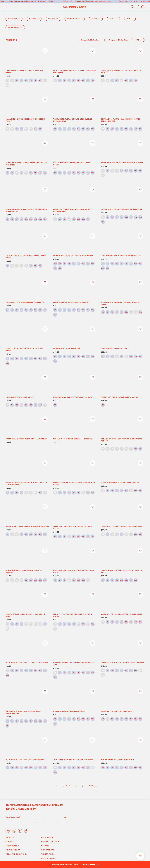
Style (113, 19)
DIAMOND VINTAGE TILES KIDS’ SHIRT (117, 711)
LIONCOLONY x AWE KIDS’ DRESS (20, 397)
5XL (45, 81)
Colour (53, 19)
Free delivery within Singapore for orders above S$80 (27, 1)
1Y (103, 357)
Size (130, 19)
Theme (96, 19)
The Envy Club (48, 854)
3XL (36, 81)
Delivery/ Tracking (51, 842)
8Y (131, 357)
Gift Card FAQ (48, 850)
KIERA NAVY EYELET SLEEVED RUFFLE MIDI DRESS (122, 163)
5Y (122, 357)
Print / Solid (75, 19)
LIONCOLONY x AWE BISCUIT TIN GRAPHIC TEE (121, 256)
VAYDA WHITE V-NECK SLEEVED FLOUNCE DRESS (122, 614)
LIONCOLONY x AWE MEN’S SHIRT (67, 349)
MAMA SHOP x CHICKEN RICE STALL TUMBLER (73, 439)
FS (55, 405)
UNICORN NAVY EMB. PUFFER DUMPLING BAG (72, 397)
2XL (31, 81)
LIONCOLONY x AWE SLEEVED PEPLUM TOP (71, 302)
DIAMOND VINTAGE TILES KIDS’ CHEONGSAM (25, 760)
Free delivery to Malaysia (74, 1)
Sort (138, 40)
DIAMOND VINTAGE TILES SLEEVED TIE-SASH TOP (27, 663)
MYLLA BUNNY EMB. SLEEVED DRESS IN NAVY (120, 483)
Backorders (47, 837)
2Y (107, 357)
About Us (10, 837)
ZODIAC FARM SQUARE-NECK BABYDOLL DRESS (73, 760)
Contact (10, 842)
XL (26, 81)
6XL (8, 85)
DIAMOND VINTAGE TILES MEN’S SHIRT (70, 711)
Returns (45, 846)
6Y (126, 357)
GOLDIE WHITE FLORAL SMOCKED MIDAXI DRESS (121, 209)
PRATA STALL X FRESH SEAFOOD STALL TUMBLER (26, 439)
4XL (40, 81)
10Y (136, 357)
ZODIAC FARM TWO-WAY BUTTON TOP (117, 760)
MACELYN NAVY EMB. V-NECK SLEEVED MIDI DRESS (27, 526)
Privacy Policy (13, 850)
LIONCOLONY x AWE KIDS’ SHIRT (115, 349)
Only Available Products (91, 40)
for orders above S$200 (99, 1)
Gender (34, 19)
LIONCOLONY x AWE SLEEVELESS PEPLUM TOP (25, 302)
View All (93, 786)
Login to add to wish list (45, 51)
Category (14, 19)
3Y (112, 357)
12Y (140, 357)
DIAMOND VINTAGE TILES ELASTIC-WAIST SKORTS (122, 663)
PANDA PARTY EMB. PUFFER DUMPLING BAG (120, 397)
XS (7, 81)
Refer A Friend (48, 858)
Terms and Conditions (16, 854)
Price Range (15, 27)
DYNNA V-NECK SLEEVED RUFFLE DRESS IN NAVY (122, 526)
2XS (55, 264)
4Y (117, 357)
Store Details (12, 846)
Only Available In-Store (118, 40)
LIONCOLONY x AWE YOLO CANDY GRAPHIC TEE (73, 256)
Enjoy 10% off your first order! (134, 1)
